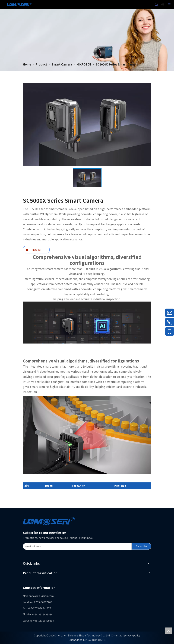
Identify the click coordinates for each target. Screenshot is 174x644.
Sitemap (117, 635)
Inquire (33, 250)
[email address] (77, 546)
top (169, 631)
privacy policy (132, 635)
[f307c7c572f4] (87, 435)
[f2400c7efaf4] (87, 323)
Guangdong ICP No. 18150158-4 (87, 640)
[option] (87, 178)
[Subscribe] (141, 546)
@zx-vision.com (44, 596)
